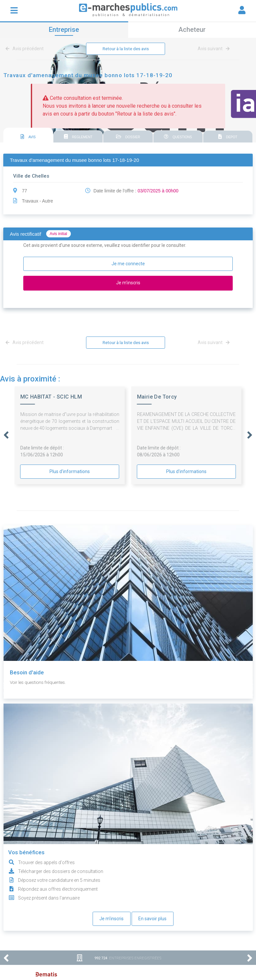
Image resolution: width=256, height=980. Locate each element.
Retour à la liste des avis (126, 49)
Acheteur (192, 30)
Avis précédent (26, 49)
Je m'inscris (111, 919)
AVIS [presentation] (28, 137)
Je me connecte (128, 264)
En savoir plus (152, 919)
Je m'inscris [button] (128, 283)
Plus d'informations (70, 472)
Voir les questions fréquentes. (40, 683)
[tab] (28, 136)
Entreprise (64, 30)
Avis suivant (214, 49)
